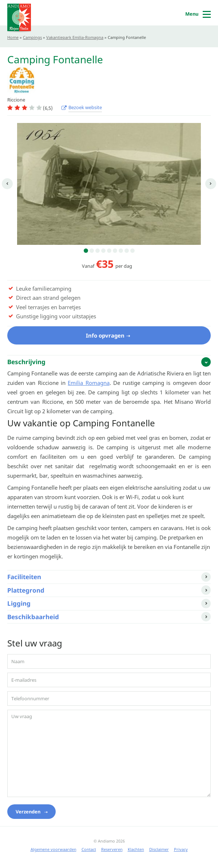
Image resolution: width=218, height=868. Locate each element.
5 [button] (109, 251)
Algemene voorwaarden (53, 849)
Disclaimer (159, 849)
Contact (89, 849)
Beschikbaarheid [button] (33, 617)
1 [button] (86, 251)
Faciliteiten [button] (24, 577)
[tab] (109, 362)
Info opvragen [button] (105, 335)
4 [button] (103, 251)
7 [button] (121, 251)
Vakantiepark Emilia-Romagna (75, 37)
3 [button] (98, 251)
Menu (192, 14)
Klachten (136, 849)
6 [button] (115, 251)
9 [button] (132, 251)
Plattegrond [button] (26, 590)
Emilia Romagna (88, 383)
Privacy (181, 849)
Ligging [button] (19, 603)
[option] (109, 184)
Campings (32, 37)
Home (13, 37)
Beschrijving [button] (26, 362)
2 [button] (92, 251)
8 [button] (127, 251)
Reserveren (112, 849)
